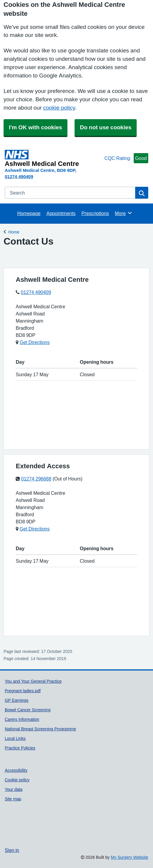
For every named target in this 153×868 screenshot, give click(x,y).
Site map (13, 799)
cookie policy (59, 108)
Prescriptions (95, 213)
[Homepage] (53, 158)
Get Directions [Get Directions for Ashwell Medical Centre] (35, 342)
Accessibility (16, 770)
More (124, 213)
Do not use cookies (106, 127)
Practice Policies (20, 748)
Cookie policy (17, 780)
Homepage (29, 213)
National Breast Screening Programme (40, 729)
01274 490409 (19, 176)
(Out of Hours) (67, 479)
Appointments (61, 213)
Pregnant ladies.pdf (23, 691)
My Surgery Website (130, 857)
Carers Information (22, 719)
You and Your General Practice (33, 681)
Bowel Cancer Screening (28, 710)
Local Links (15, 738)
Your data (14, 789)
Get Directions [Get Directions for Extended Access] (35, 529)
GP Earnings (16, 700)
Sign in (12, 850)
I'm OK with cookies (36, 127)
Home (14, 231)
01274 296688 (36, 479)
